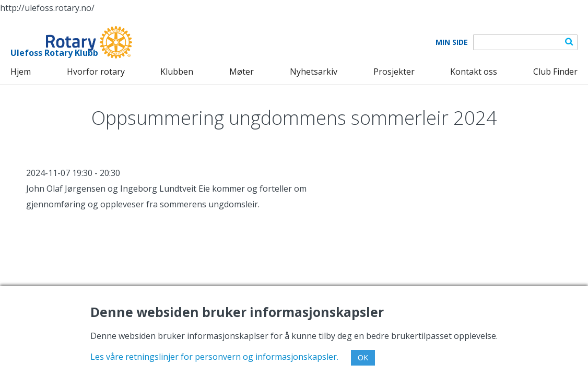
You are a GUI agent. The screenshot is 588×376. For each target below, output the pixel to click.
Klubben (177, 72)
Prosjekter (394, 72)
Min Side (452, 42)
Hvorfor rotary (96, 72)
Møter (242, 72)
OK (363, 358)
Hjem (21, 72)
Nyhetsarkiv (314, 72)
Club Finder (555, 72)
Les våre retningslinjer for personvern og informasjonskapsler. (214, 357)
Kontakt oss (474, 72)
